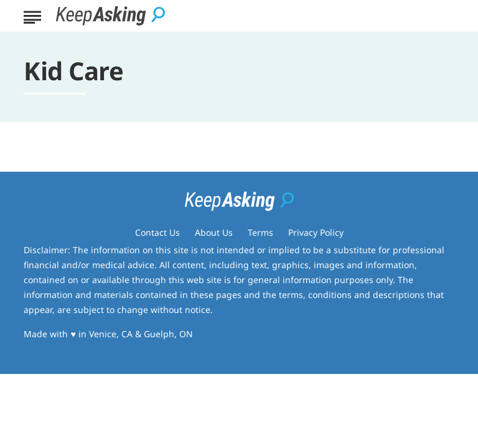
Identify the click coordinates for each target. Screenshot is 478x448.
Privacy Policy (316, 232)
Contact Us (157, 232)
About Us (214, 232)
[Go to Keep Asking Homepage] (110, 16)
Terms (260, 232)
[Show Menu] (32, 15)
